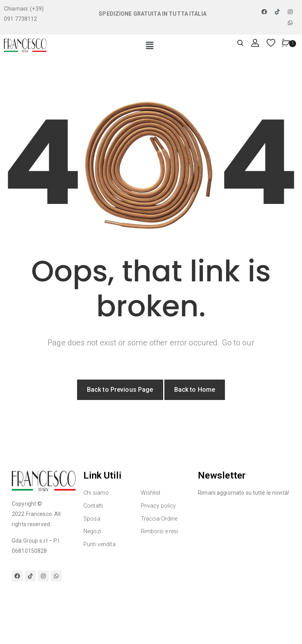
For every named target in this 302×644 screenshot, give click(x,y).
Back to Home (195, 390)
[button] (150, 46)
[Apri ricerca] (240, 43)
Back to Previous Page (120, 390)
